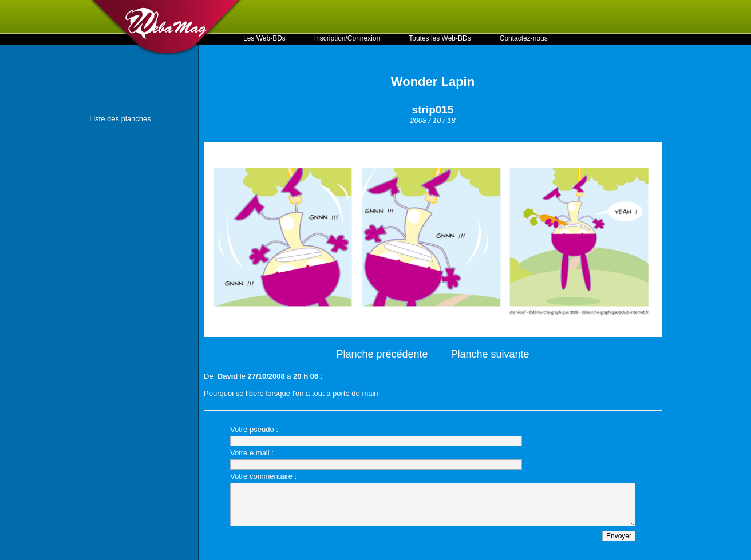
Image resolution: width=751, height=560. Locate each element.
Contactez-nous (524, 38)
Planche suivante (490, 354)
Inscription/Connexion (347, 38)
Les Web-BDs (264, 38)
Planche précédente (382, 354)
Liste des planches (120, 119)
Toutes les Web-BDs (440, 38)
